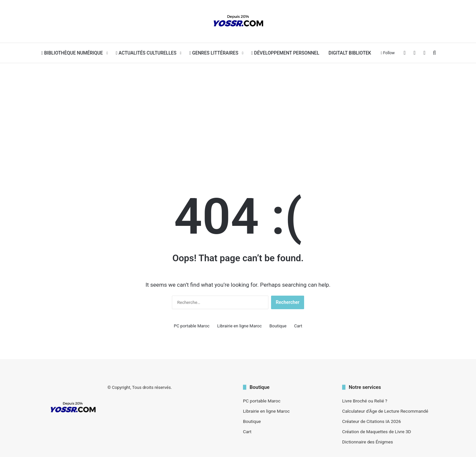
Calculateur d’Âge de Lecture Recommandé (385, 411)
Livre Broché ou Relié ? (365, 401)
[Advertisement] (238, 116)
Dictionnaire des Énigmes (368, 442)
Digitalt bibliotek (350, 53)
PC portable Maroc (192, 326)
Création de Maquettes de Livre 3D (377, 432)
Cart (298, 326)
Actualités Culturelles (146, 53)
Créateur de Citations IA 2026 (372, 421)
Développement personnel (285, 53)
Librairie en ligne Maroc (239, 326)
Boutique (278, 326)
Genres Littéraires (214, 53)
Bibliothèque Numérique (72, 53)
